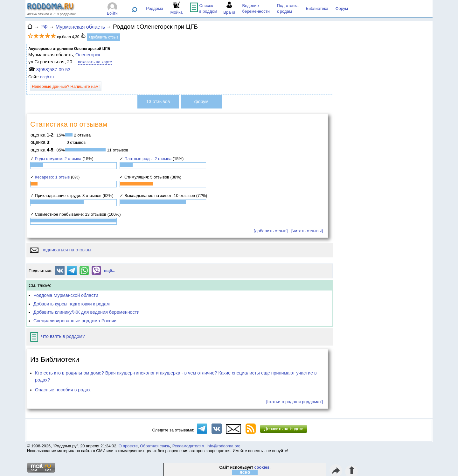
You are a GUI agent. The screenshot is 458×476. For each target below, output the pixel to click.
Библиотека (317, 8)
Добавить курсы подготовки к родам (72, 304)
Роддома (155, 8)
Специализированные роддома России (75, 321)
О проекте (128, 446)
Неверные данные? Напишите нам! (66, 86)
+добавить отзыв (104, 37)
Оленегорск (88, 55)
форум (201, 101)
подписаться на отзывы (61, 250)
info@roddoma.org (224, 446)
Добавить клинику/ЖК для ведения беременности (86, 312)
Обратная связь (155, 446)
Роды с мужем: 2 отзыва (58, 159)
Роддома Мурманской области (66, 295)
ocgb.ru (47, 77)
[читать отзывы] (307, 231)
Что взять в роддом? (58, 336)
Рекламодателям (188, 446)
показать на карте (95, 62)
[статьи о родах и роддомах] (295, 402)
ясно (245, 472)
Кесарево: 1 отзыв (52, 177)
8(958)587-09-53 (53, 70)
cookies (262, 467)
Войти (112, 13)
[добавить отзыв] (271, 231)
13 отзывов (158, 101)
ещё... (110, 271)
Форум (342, 8)
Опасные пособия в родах (63, 390)
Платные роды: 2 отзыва (148, 159)
